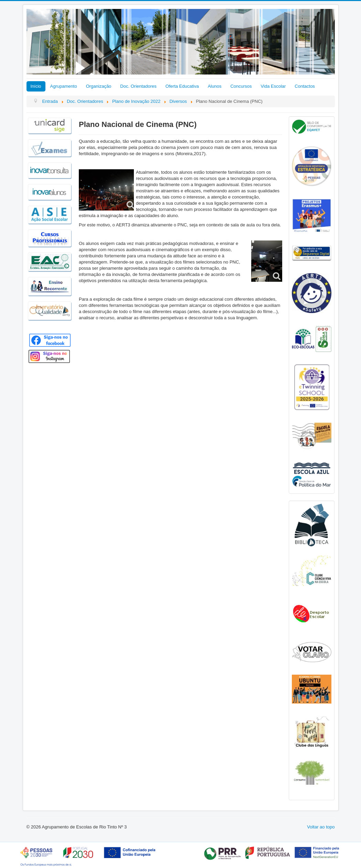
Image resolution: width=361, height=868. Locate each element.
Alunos (215, 86)
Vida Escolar (273, 86)
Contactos (305, 86)
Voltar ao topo (321, 827)
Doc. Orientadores (138, 86)
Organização (99, 86)
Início (36, 86)
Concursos (241, 86)
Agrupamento (64, 86)
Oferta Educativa (182, 86)
